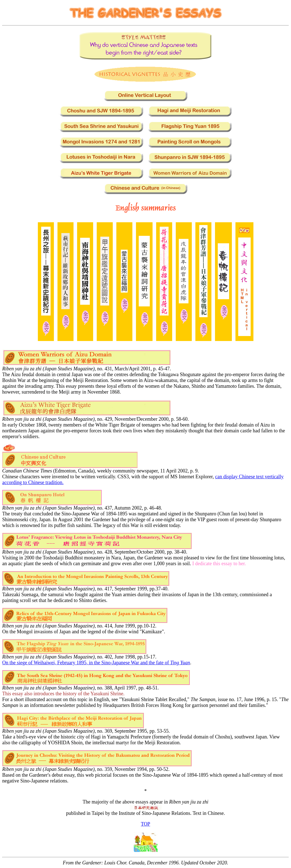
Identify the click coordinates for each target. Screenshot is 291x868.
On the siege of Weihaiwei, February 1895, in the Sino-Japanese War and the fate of (96, 663)
